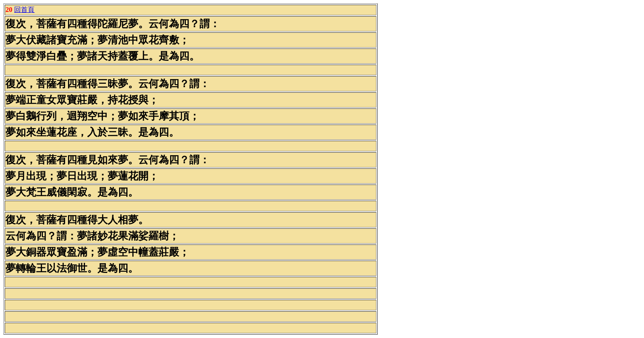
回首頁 (24, 10)
